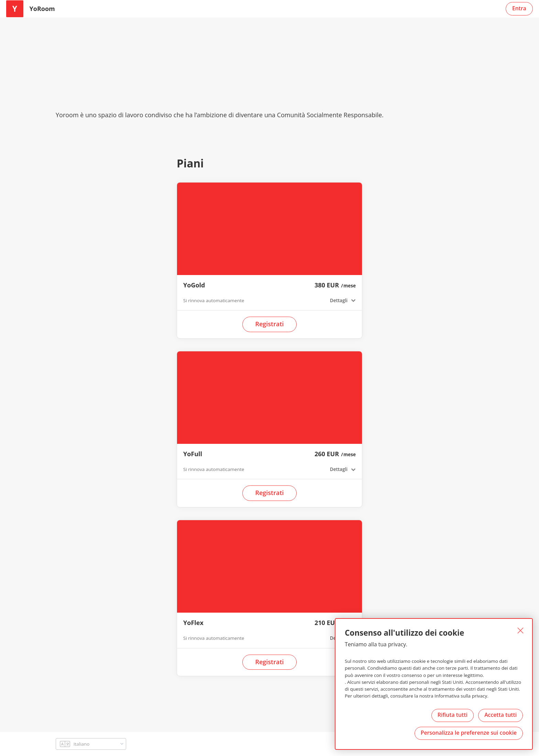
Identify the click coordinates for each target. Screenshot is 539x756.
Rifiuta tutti (452, 714)
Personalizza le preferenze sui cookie (468, 733)
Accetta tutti (500, 714)
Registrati (269, 324)
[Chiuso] (520, 631)
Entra (519, 8)
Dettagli (338, 300)
